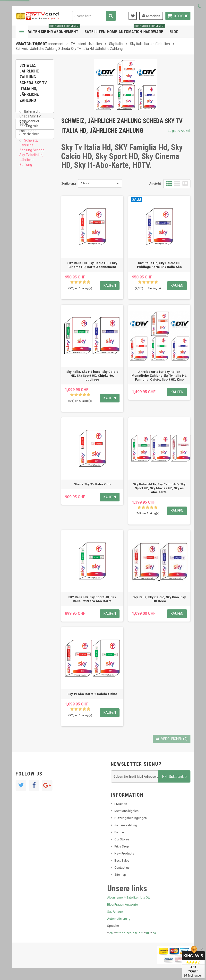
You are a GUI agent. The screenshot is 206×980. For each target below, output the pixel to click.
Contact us (122, 868)
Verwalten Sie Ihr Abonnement (49, 30)
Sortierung (69, 183)
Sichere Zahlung (126, 825)
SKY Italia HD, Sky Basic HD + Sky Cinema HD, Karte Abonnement (92, 265)
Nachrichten (31, 200)
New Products (124, 853)
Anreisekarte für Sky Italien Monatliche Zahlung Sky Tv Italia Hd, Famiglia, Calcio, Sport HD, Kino (159, 376)
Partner (119, 832)
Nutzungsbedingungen (131, 818)
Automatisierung (119, 919)
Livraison (121, 804)
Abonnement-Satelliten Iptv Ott (129, 897)
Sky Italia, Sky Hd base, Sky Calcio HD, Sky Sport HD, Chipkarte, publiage (92, 376)
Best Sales (122, 860)
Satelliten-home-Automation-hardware (125, 30)
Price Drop (122, 846)
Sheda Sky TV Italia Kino (92, 484)
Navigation (22, 32)
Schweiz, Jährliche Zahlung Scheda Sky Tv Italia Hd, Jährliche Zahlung (32, 156)
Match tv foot (33, 44)
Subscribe (174, 776)
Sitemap (120, 875)
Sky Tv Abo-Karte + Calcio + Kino (92, 694)
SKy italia (29, 215)
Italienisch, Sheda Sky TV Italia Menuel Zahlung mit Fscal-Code (30, 124)
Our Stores (122, 839)
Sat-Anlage (115, 912)
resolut (27, 242)
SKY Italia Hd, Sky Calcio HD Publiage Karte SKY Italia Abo (159, 265)
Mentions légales (126, 811)
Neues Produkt (33, 207)
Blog (174, 32)
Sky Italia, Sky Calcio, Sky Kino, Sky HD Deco (159, 599)
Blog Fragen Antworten (123, 904)
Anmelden (151, 16)
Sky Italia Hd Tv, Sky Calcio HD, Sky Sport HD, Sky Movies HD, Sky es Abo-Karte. (159, 488)
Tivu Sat (28, 234)
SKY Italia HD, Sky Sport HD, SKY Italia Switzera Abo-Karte (92, 599)
